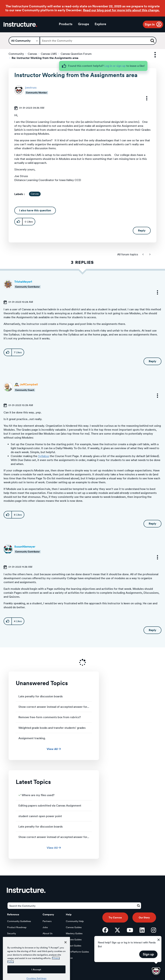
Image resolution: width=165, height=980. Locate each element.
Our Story (144, 918)
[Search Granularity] (24, 41)
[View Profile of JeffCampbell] (29, 384)
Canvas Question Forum (76, 54)
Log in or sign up (115, 66)
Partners (47, 921)
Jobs (45, 927)
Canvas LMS (49, 54)
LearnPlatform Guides (77, 952)
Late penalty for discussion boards (41, 696)
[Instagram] (154, 930)
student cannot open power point (40, 816)
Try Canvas (115, 918)
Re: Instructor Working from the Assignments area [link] (45, 58)
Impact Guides (74, 946)
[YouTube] (130, 930)
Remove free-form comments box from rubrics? (50, 717)
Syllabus (44, 456)
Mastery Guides (74, 933)
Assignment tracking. (32, 738)
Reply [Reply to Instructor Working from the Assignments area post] (142, 230)
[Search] (98, 41)
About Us (48, 933)
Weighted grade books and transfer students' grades (52, 728)
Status (69, 958)
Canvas (32, 54)
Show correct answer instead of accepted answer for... (54, 707)
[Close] (65, 956)
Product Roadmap (17, 927)
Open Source (14, 946)
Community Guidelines (19, 921)
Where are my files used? (38, 795)
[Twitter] (117, 930)
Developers (13, 940)
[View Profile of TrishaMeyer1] (23, 282)
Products (66, 24)
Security (12, 933)
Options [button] (152, 55)
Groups (83, 24)
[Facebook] (105, 930)
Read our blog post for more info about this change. (121, 10)
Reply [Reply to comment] (152, 361)
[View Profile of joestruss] (31, 88)
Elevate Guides (74, 940)
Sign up (148, 954)
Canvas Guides (74, 927)
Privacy (47, 940)
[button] (144, 98)
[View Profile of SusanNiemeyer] (25, 547)
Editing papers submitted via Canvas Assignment (50, 806)
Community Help (75, 921)
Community (16, 54)
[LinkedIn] (142, 930)
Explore (100, 24)
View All (54, 749)
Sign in (150, 24)
